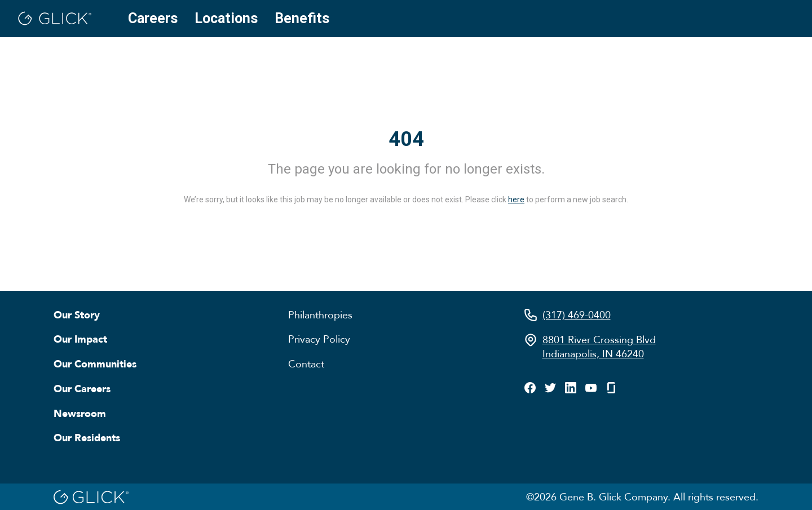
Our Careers (82, 388)
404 (406, 139)
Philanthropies (320, 314)
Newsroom (80, 413)
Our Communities (95, 363)
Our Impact (80, 339)
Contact (306, 363)
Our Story (77, 314)
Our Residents (87, 437)
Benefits (302, 18)
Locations (226, 18)
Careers (153, 18)
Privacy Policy (319, 339)
